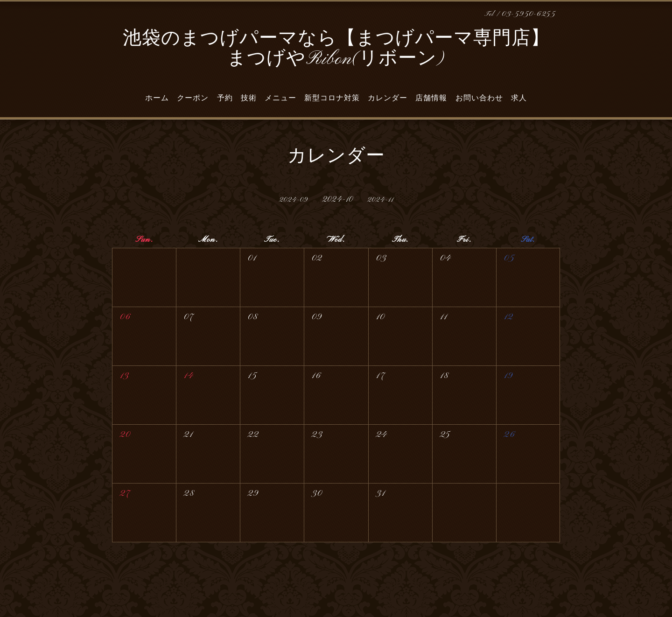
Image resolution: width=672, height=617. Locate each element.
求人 (519, 98)
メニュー (280, 98)
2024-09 (293, 200)
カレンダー (388, 98)
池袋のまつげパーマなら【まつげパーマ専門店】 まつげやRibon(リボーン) (336, 49)
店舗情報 (431, 98)
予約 (225, 98)
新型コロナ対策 (332, 98)
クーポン (193, 98)
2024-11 (380, 200)
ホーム (157, 98)
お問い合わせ (479, 98)
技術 (249, 98)
